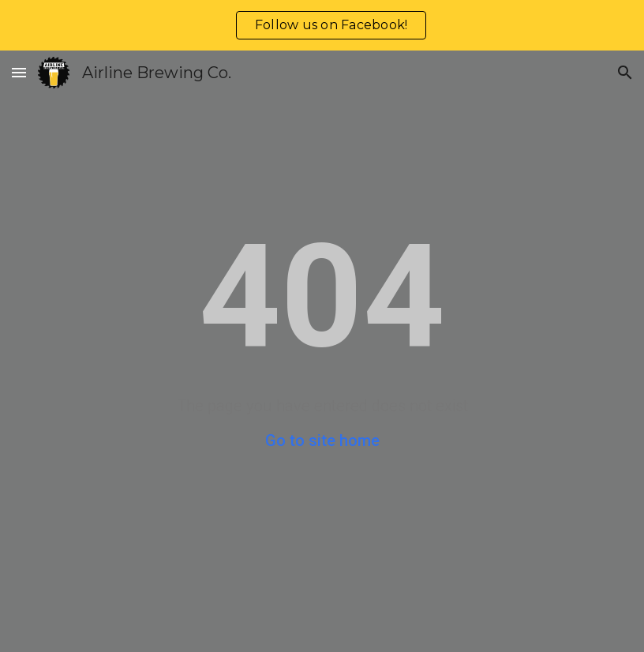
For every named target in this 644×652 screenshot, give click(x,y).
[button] (19, 72)
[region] (322, 25)
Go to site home (322, 440)
